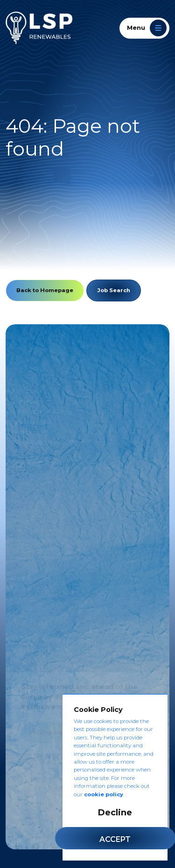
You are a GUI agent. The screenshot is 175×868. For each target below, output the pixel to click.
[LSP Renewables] (39, 28)
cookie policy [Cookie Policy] (104, 794)
